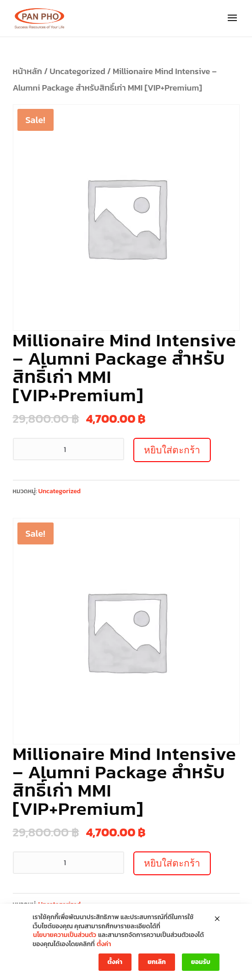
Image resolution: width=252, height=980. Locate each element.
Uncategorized (77, 71)
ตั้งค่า (104, 944)
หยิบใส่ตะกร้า (172, 450)
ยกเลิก (157, 962)
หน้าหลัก (28, 71)
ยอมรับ (201, 962)
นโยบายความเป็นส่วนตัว (65, 935)
